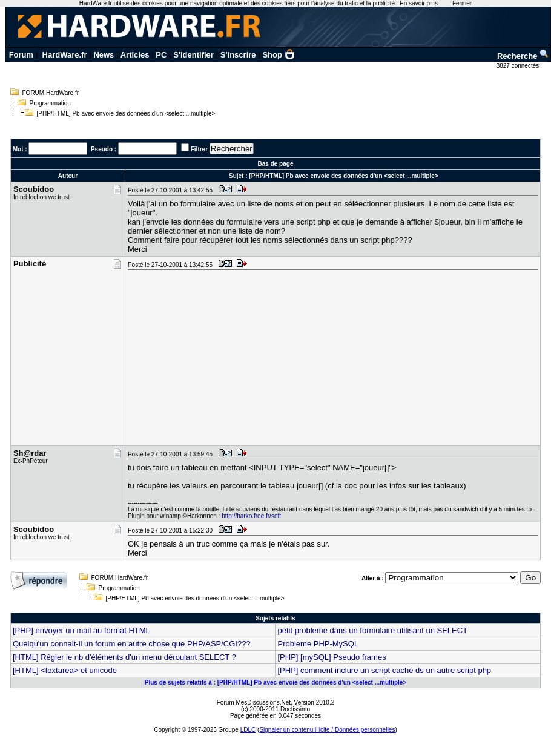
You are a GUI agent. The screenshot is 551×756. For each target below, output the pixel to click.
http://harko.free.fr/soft (251, 516)
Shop (279, 55)
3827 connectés (519, 66)
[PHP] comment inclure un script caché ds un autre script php (384, 670)
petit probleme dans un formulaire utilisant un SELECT (372, 630)
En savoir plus (419, 3)
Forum (21, 55)
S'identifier (193, 55)
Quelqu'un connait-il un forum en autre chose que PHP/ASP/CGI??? (132, 644)
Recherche (523, 56)
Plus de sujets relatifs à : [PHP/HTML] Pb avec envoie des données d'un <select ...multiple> (276, 682)
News (104, 55)
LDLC (248, 730)
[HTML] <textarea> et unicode (65, 670)
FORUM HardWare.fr (51, 93)
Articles (135, 55)
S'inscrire (238, 55)
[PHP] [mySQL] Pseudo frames (332, 657)
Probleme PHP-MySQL (318, 644)
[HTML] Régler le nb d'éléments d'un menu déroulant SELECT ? (124, 657)
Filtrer (199, 149)
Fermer (462, 3)
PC (161, 55)
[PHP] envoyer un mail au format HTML (81, 630)
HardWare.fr (65, 55)
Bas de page (276, 164)
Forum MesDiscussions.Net (254, 702)
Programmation (50, 103)
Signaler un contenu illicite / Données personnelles (327, 730)
